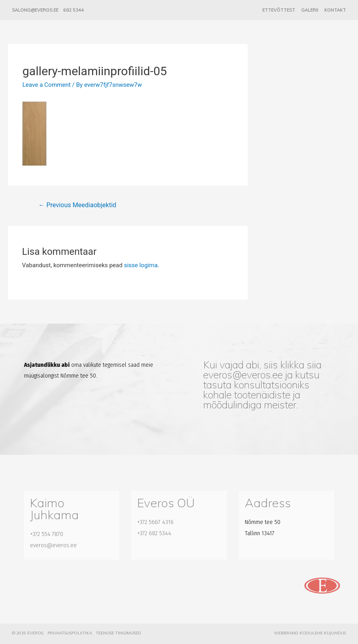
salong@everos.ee (35, 10)
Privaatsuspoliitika (70, 633)
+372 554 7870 (47, 534)
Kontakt (335, 10)
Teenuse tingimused (118, 633)
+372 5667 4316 (155, 522)
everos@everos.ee (243, 375)
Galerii (310, 10)
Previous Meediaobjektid (77, 205)
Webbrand (286, 633)
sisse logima (141, 265)
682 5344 (74, 10)
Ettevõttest (279, 10)
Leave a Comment (47, 85)
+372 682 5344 (154, 533)
